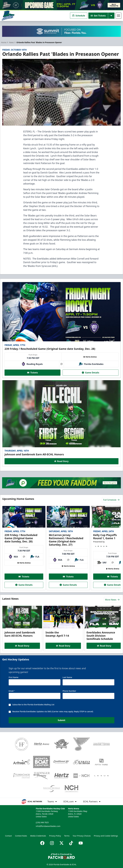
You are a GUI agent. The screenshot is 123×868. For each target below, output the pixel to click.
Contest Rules (21, 836)
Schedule (79, 16)
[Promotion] (61, 5)
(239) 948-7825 (42, 822)
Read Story (61, 461)
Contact (8, 836)
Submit (62, 720)
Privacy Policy (55, 836)
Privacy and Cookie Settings (106, 836)
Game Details (91, 373)
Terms (67, 836)
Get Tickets (98, 16)
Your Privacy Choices (82, 836)
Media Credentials (38, 836)
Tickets (33, 373)
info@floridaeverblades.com (48, 826)
